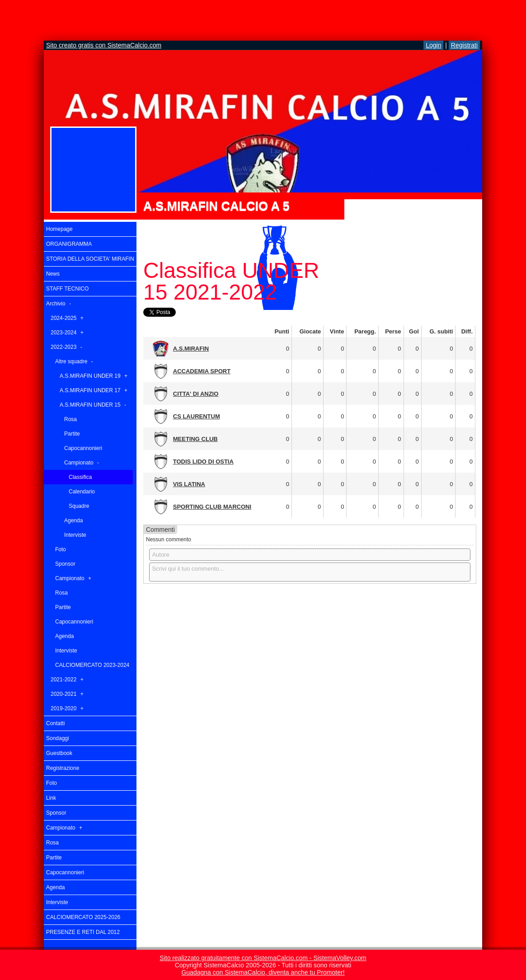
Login (433, 45)
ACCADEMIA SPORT (202, 371)
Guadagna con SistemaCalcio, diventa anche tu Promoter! (263, 972)
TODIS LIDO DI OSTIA (203, 462)
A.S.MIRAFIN (191, 349)
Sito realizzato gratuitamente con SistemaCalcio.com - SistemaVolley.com (263, 958)
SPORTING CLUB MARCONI (212, 507)
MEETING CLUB (195, 439)
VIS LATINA (189, 484)
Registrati (464, 45)
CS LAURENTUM (197, 416)
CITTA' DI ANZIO (196, 394)
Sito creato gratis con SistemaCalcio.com (104, 45)
